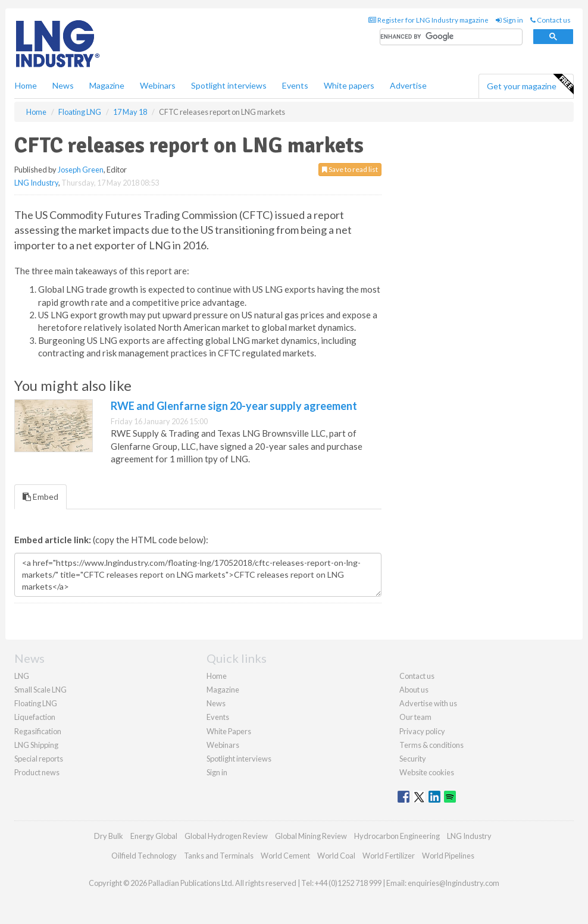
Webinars (158, 85)
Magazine (107, 85)
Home (26, 85)
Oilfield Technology (144, 856)
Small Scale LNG (40, 690)
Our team (415, 717)
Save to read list (350, 169)
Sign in (509, 20)
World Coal (336, 856)
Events (295, 85)
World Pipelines (448, 856)
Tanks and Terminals (219, 856)
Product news (37, 772)
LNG (22, 676)
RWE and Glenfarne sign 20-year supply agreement (234, 406)
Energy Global (154, 836)
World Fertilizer (389, 856)
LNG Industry (36, 183)
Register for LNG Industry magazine (429, 20)
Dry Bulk (109, 836)
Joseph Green (81, 170)
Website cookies (427, 772)
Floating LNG (36, 703)
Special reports (39, 759)
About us (414, 690)
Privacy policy (422, 731)
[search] (451, 37)
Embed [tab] (40, 497)
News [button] (63, 85)
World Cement (285, 856)
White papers (349, 85)
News (216, 703)
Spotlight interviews (229, 85)
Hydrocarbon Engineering (397, 836)
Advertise (408, 85)
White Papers (229, 731)
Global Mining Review (311, 836)
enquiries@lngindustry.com (453, 883)
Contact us (551, 20)
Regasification (38, 731)
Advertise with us (428, 703)
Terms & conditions (431, 745)
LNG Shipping (36, 745)
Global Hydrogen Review (226, 836)
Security (413, 759)
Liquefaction (35, 717)
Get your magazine (530, 84)
